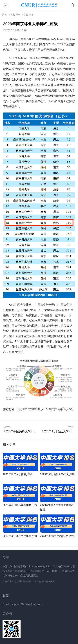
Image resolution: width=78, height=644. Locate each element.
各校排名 (15, 15)
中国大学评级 (37, 571)
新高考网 (8, 586)
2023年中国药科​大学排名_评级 (24, 431)
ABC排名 (9, 581)
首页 (4, 15)
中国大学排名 (20, 571)
